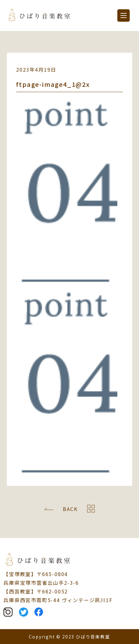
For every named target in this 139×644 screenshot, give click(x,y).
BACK (70, 509)
